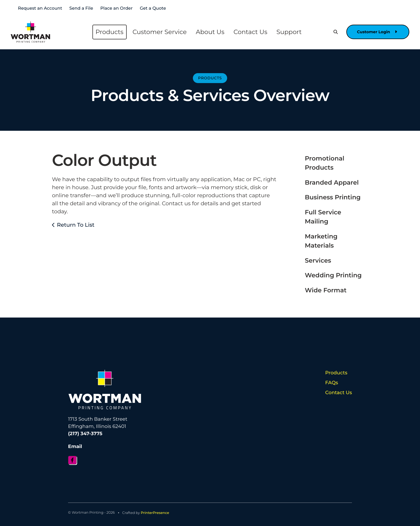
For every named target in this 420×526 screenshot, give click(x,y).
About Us (209, 32)
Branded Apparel (332, 182)
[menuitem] (108, 32)
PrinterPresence (155, 512)
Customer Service (158, 32)
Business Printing (333, 197)
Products (108, 32)
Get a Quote (153, 8)
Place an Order (116, 8)
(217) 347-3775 (85, 434)
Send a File (81, 8)
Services (318, 260)
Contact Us (249, 32)
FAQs (332, 383)
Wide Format (326, 290)
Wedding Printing (333, 275)
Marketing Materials (321, 241)
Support (288, 32)
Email (75, 446)
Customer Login (376, 32)
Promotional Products (325, 163)
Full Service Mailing (323, 217)
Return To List (76, 225)
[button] (333, 32)
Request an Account (40, 8)
